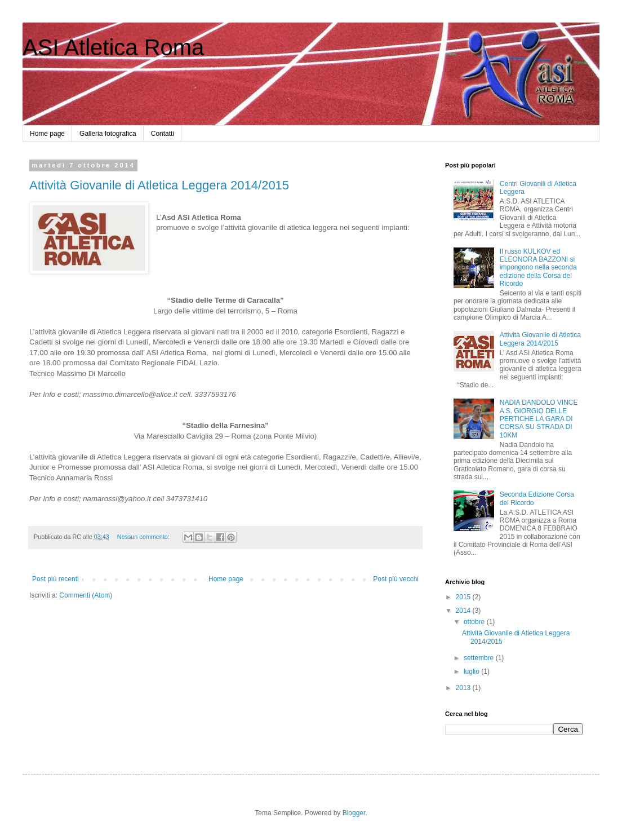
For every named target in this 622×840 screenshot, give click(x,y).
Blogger (354, 813)
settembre (480, 658)
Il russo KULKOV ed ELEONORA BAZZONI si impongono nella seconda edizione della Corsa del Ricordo (538, 268)
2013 (464, 688)
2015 (464, 597)
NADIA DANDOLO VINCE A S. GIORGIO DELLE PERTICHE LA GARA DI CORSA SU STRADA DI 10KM (539, 419)
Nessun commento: (144, 537)
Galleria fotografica (108, 134)
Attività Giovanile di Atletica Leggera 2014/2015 (159, 185)
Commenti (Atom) (86, 595)
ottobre (475, 622)
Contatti (163, 134)
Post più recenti (55, 579)
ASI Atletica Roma (113, 47)
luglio (472, 671)
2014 (464, 611)
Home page (47, 134)
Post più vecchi (396, 579)
